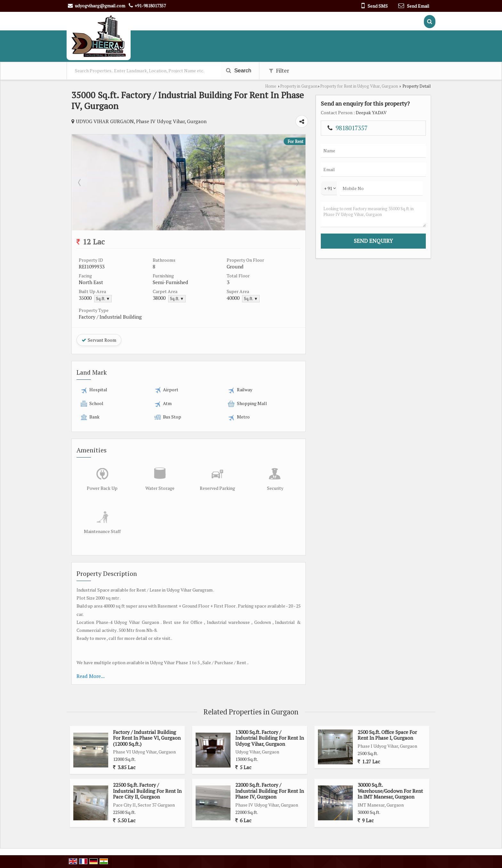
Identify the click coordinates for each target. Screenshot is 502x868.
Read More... (91, 676)
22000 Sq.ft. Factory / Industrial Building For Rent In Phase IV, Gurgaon (270, 791)
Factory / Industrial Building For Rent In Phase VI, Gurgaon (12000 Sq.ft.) (147, 738)
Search (239, 71)
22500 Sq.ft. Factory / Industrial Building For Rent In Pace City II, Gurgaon (147, 791)
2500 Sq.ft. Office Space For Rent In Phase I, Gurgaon (387, 735)
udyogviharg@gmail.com (100, 6)
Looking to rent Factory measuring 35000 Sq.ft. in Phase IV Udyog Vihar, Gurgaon (373, 215)
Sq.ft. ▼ (103, 299)
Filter (279, 71)
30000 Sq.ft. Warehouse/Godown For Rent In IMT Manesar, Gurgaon (390, 791)
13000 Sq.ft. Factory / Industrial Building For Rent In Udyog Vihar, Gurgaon (270, 738)
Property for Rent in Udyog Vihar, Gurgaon (359, 86)
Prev (80, 182)
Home (271, 86)
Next (297, 182)
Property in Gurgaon (299, 86)
